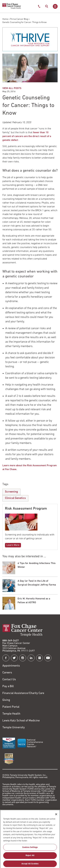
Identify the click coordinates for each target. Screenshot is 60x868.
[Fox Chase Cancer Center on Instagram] (23, 658)
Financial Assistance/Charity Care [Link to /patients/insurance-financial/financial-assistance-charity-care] (23, 693)
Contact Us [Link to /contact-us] (9, 680)
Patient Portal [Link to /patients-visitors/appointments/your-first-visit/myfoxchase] (11, 707)
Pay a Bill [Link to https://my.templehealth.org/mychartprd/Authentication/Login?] (8, 686)
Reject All (30, 859)
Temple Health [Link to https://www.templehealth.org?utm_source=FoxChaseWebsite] (11, 714)
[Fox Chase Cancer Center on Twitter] (14, 658)
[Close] (56, 817)
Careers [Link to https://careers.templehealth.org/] (7, 673)
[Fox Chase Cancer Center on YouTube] (48, 658)
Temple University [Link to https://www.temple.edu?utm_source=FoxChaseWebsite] (14, 728)
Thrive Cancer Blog (19, 19)
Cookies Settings (30, 850)
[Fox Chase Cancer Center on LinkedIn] (31, 658)
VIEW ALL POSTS (12, 88)
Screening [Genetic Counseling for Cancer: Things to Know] (11, 492)
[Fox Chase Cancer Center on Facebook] (6, 658)
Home (5, 19)
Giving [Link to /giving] (6, 700)
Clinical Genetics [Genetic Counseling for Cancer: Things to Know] (15, 498)
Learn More (13, 545)
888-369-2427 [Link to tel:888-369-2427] (11, 641)
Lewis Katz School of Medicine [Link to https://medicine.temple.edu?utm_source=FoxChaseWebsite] (21, 721)
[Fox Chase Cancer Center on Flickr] (40, 658)
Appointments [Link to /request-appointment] (11, 666)
